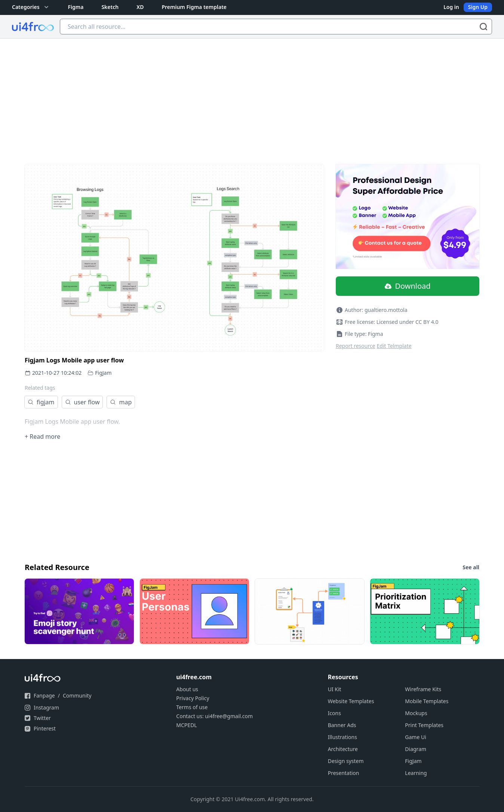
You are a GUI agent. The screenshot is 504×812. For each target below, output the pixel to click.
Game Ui (416, 737)
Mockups (416, 713)
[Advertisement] (252, 95)
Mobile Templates (427, 701)
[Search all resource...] (276, 27)
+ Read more (42, 436)
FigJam (103, 373)
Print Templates (424, 725)
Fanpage (44, 695)
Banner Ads (342, 725)
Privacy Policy (193, 698)
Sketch (110, 7)
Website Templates (351, 701)
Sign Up (478, 7)
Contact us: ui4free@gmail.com (214, 716)
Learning (416, 773)
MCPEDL (186, 725)
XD (140, 7)
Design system (346, 761)
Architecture (343, 749)
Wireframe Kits (423, 689)
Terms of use (192, 707)
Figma (76, 7)
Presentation (344, 773)
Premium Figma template (194, 7)
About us (187, 689)
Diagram (416, 749)
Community (77, 695)
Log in (451, 7)
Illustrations (342, 737)
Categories (31, 7)
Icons (334, 713)
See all (471, 567)
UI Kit (335, 689)
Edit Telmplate (394, 346)
